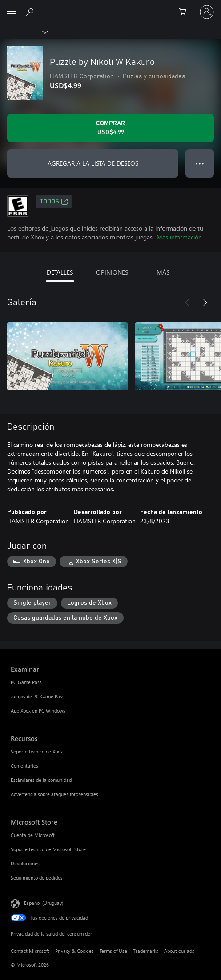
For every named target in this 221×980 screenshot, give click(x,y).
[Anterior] (187, 303)
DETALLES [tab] (60, 272)
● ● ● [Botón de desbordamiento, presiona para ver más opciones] (200, 163)
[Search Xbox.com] (31, 12)
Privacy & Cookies (74, 951)
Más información (179, 237)
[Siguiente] (205, 303)
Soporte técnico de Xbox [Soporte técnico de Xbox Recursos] (37, 751)
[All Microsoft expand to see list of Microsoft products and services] (11, 12)
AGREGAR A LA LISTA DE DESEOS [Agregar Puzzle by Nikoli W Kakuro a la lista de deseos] (93, 163)
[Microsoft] (110, 7)
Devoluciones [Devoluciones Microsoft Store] (25, 863)
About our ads (179, 951)
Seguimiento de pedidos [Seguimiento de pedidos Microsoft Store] (37, 878)
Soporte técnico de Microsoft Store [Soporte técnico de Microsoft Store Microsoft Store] (48, 849)
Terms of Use (113, 951)
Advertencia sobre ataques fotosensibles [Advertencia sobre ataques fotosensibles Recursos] (54, 794)
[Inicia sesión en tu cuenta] (207, 12)
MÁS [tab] (163, 272)
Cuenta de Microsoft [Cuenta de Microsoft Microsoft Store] (33, 835)
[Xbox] (23, 32)
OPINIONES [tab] (112, 272)
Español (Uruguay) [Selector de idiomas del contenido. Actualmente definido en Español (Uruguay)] (44, 903)
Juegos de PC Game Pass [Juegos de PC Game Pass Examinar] (38, 696)
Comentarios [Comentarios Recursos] (24, 766)
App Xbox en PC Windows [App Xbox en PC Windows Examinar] (38, 711)
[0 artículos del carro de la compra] (185, 12)
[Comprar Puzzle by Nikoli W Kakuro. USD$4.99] (110, 128)
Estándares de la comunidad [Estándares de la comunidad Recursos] (41, 780)
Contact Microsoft (30, 951)
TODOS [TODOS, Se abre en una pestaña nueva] (54, 202)
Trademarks (146, 951)
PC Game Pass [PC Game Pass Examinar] (26, 682)
